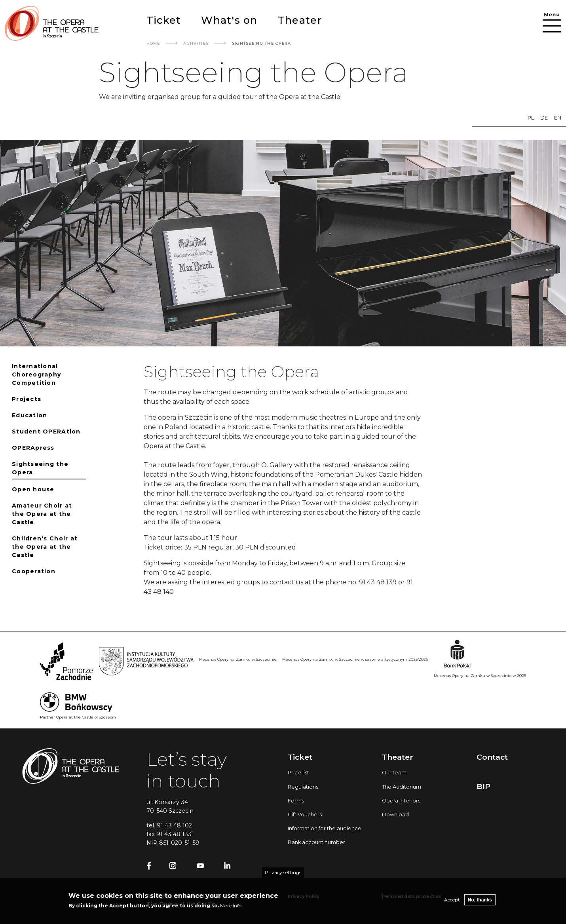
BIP (483, 786)
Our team (394, 773)
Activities (196, 43)
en (558, 118)
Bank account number (316, 842)
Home (153, 43)
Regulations (303, 787)
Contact (492, 757)
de (544, 118)
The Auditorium (402, 787)
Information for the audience (325, 828)
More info (231, 908)
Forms (296, 801)
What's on (229, 20)
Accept (452, 902)
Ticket (164, 20)
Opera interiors (401, 801)
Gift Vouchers (305, 815)
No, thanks (480, 902)
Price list (298, 773)
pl (531, 118)
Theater (300, 20)
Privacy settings (283, 874)
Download (395, 815)
